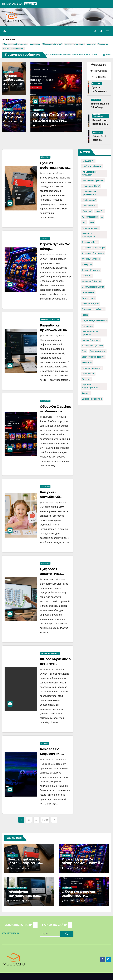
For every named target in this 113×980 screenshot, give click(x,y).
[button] (95, 31)
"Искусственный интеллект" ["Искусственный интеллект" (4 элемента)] (89, 173)
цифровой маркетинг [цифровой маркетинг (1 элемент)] (92, 399)
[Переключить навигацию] (108, 31)
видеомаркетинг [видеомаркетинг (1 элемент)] (98, 351)
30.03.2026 (49, 760)
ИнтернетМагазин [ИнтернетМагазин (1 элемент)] (90, 228)
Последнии (99, 65)
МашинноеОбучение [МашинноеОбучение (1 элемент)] (92, 281)
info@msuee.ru (11, 933)
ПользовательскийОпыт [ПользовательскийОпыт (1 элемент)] (93, 309)
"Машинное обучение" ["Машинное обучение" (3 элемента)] (93, 180)
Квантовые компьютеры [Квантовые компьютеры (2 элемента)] (93, 248)
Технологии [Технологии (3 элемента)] (87, 326)
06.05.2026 (12, 84)
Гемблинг (8, 109)
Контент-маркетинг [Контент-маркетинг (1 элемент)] (91, 270)
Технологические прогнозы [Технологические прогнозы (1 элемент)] (90, 333)
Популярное (99, 71)
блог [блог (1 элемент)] (84, 351)
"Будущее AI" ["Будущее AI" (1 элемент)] (88, 161)
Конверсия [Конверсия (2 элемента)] (87, 264)
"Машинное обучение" (52, 44)
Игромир (44, 743)
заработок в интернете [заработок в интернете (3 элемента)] (93, 357)
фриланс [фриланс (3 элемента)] (86, 393)
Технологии (103, 44)
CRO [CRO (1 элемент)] (84, 222)
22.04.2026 (49, 503)
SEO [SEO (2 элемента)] (92, 222)
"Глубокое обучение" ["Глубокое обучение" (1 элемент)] (92, 166)
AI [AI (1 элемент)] (102, 217)
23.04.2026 (46, 126)
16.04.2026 (48, 579)
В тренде (99, 77)
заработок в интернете (75, 44)
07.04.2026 (49, 669)
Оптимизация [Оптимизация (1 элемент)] (88, 298)
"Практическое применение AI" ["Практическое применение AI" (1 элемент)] (89, 193)
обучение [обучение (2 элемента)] (86, 379)
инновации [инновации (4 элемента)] (87, 362)
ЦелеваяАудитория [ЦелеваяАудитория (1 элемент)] (91, 340)
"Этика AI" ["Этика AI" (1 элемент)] (87, 211)
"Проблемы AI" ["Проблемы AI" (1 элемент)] (89, 200)
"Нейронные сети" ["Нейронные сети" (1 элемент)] (91, 186)
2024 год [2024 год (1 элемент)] (100, 211)
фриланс (91, 44)
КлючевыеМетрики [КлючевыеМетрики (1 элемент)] (91, 259)
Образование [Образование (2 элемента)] (88, 292)
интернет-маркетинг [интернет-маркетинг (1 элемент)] (92, 368)
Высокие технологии (98, 116)
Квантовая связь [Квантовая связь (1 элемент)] (90, 242)
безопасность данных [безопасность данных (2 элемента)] (92, 346)
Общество (9, 72)
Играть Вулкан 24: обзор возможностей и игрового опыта (83, 863)
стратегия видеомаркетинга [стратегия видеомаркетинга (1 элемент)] (90, 386)
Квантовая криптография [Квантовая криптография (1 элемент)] (89, 235)
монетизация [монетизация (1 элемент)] (88, 374)
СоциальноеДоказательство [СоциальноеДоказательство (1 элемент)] (95, 320)
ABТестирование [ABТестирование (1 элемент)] (90, 217)
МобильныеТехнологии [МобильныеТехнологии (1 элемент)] (93, 287)
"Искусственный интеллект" (15, 44)
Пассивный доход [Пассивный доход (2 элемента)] (90, 304)
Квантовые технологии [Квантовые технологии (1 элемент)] (93, 253)
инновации (35, 44)
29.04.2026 (12, 121)
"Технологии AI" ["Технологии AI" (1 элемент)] (89, 206)
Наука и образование (50, 653)
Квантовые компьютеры (14, 49)
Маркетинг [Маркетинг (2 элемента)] (87, 276)
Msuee (59, 126)
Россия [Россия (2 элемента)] (85, 315)
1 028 (45, 820)
